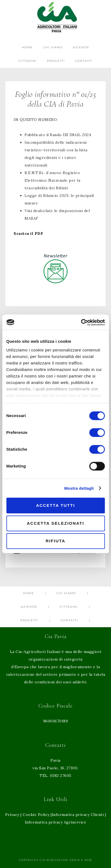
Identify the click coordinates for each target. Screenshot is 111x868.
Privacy (12, 815)
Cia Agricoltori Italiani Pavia (55, 17)
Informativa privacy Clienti (78, 815)
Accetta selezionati (55, 523)
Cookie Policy (36, 815)
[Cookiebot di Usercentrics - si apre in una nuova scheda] (81, 322)
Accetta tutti (55, 505)
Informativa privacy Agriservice (56, 822)
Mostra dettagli (79, 488)
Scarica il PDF (28, 233)
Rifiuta (55, 541)
